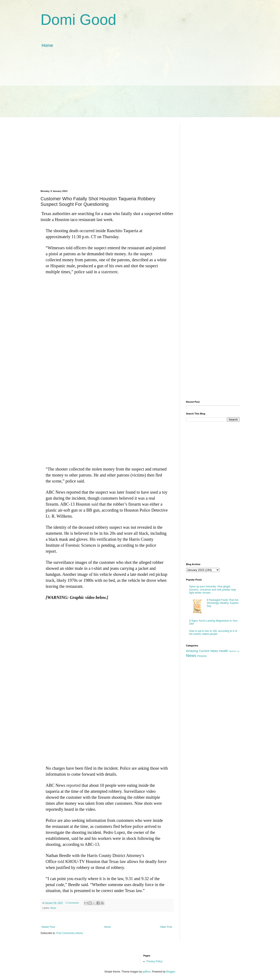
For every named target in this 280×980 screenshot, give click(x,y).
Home (47, 45)
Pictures (202, 656)
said (95, 504)
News (53, 908)
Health (224, 651)
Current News (208, 651)
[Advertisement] (140, 87)
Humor (233, 651)
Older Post (166, 927)
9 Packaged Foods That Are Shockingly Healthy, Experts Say (223, 603)
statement (109, 272)
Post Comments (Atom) (70, 933)
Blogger (171, 972)
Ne (238, 651)
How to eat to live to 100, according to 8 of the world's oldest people (213, 633)
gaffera (146, 972)
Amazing (192, 651)
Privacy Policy (155, 961)
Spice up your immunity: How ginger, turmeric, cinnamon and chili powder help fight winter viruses (213, 590)
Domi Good (79, 20)
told (61, 861)
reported (73, 785)
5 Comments (72, 903)
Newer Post (48, 927)
